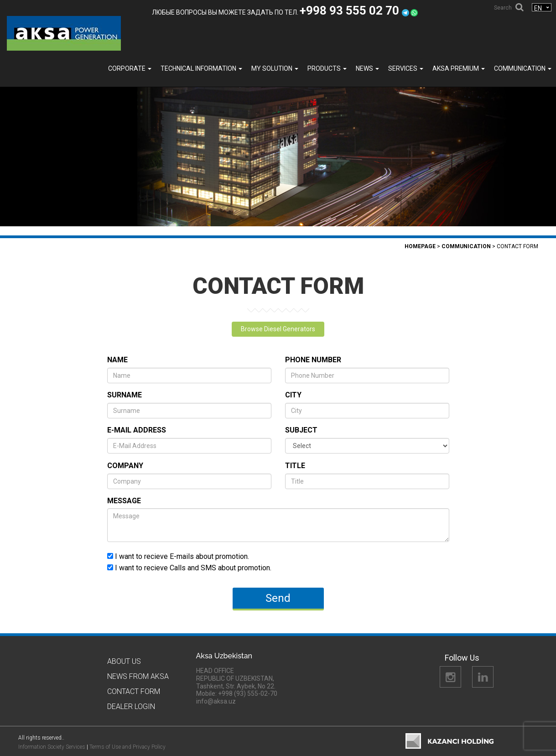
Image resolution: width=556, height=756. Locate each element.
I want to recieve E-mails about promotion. (178, 556)
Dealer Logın (131, 706)
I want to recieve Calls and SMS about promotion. (189, 568)
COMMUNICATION (523, 68)
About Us (124, 661)
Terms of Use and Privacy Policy (127, 747)
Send (278, 598)
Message (124, 501)
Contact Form (134, 691)
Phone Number (313, 360)
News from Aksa (138, 676)
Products (327, 68)
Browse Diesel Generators (278, 329)
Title (295, 466)
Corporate (130, 68)
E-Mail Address (137, 430)
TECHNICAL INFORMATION (201, 68)
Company (125, 466)
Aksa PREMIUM (459, 68)
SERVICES (406, 68)
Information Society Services (52, 747)
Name (117, 360)
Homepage (420, 246)
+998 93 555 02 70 (351, 10)
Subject (301, 430)
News (367, 68)
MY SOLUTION (275, 68)
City (293, 395)
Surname (125, 395)
